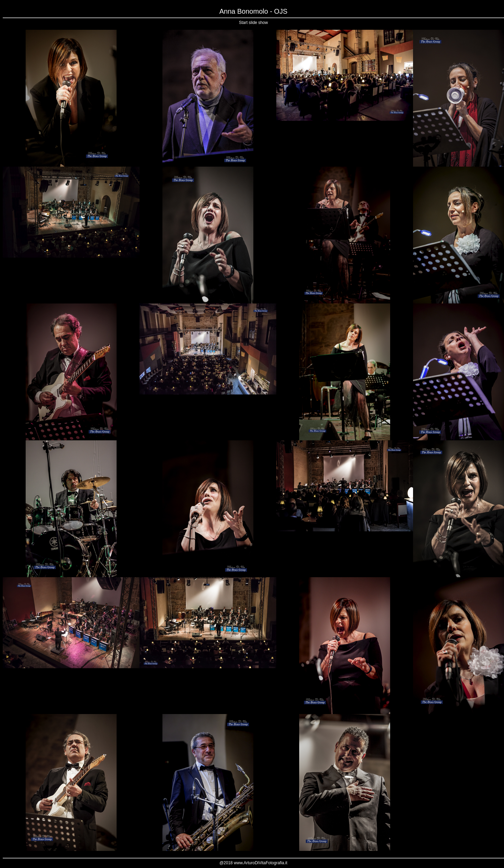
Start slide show (254, 23)
